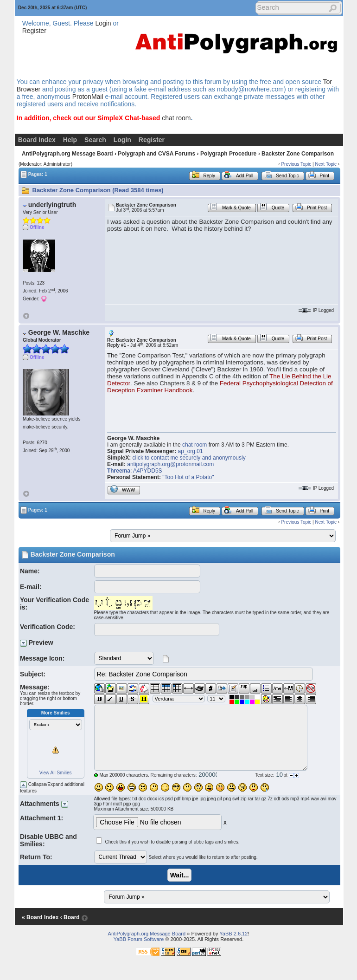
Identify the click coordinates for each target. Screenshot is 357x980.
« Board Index (40, 917)
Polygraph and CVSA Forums (156, 154)
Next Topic (326, 164)
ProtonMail (88, 97)
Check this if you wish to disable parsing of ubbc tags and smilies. (172, 842)
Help (70, 140)
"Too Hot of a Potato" (188, 477)
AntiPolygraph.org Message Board (67, 154)
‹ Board (70, 917)
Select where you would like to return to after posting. (203, 857)
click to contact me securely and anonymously (189, 458)
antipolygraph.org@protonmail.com (170, 464)
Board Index (37, 140)
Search (95, 140)
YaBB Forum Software (139, 939)
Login (103, 23)
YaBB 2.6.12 (233, 934)
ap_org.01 (191, 451)
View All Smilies (56, 773)
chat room (176, 118)
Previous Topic (296, 164)
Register (34, 31)
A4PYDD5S (148, 471)
